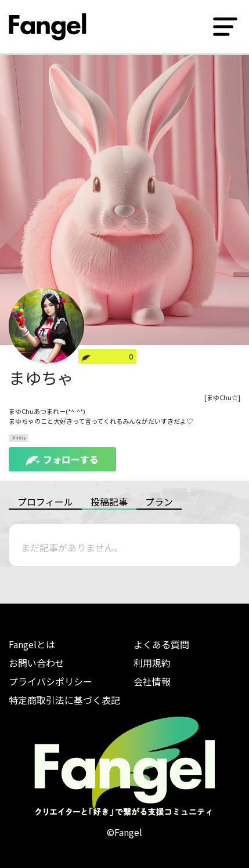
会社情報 (152, 681)
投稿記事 (109, 502)
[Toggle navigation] (225, 27)
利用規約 (152, 663)
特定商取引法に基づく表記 (64, 700)
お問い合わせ (37, 663)
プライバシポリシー (50, 681)
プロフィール (45, 502)
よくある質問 (161, 644)
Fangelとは (32, 644)
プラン (159, 502)
